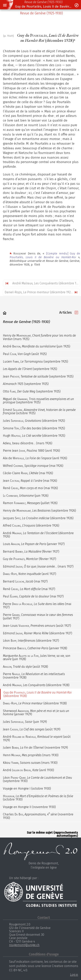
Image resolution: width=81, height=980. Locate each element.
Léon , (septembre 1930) (37, 779)
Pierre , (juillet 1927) (38, 617)
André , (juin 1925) (37, 346)
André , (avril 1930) (28, 770)
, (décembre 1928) (35, 703)
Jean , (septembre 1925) (38, 376)
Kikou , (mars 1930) (30, 763)
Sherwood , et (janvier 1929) (36, 713)
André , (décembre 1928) (36, 685)
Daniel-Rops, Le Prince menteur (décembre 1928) (39, 292)
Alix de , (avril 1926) (35, 458)
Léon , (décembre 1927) (31, 641)
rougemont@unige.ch (24, 945)
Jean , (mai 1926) (30, 481)
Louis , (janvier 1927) (34, 544)
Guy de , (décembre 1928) (38, 694)
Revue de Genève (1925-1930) (43, 2)
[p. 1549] (8, 36)
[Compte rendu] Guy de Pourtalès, (45, 255)
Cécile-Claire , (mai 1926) (28, 473)
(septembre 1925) (30, 369)
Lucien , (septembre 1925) (35, 362)
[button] (5, 5)
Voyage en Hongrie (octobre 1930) (27, 789)
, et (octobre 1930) (38, 798)
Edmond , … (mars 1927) (38, 566)
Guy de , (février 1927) (30, 559)
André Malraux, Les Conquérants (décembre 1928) (46, 283)
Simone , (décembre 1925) (34, 428)
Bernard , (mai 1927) (25, 581)
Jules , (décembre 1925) (34, 421)
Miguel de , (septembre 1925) (38, 401)
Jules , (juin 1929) (25, 722)
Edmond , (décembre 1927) (38, 633)
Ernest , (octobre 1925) (39, 412)
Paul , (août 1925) (25, 354)
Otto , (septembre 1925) (32, 391)
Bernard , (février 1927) (31, 552)
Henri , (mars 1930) (31, 755)
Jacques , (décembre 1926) (38, 518)
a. (11, 253)
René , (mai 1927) (29, 589)
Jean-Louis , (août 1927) (37, 626)
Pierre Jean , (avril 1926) (31, 451)
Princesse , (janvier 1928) (35, 648)
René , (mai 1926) (30, 488)
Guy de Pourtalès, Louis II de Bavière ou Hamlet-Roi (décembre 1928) (43, 7)
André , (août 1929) (37, 738)
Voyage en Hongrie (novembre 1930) (29, 807)
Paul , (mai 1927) (33, 596)
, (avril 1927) (30, 574)
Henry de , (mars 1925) (39, 337)
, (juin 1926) (26, 496)
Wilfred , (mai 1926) (33, 466)
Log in (74, 975)
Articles (65, 312)
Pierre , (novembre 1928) (34, 676)
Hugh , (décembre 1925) (34, 436)
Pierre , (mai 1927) (37, 606)
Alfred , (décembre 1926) (31, 526)
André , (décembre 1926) (38, 535)
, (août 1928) (25, 667)
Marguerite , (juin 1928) (37, 658)
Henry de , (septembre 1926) (39, 511)
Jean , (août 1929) (32, 729)
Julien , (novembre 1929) (35, 748)
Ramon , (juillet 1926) (30, 503)
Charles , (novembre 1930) (38, 816)
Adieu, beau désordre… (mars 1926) (28, 443)
